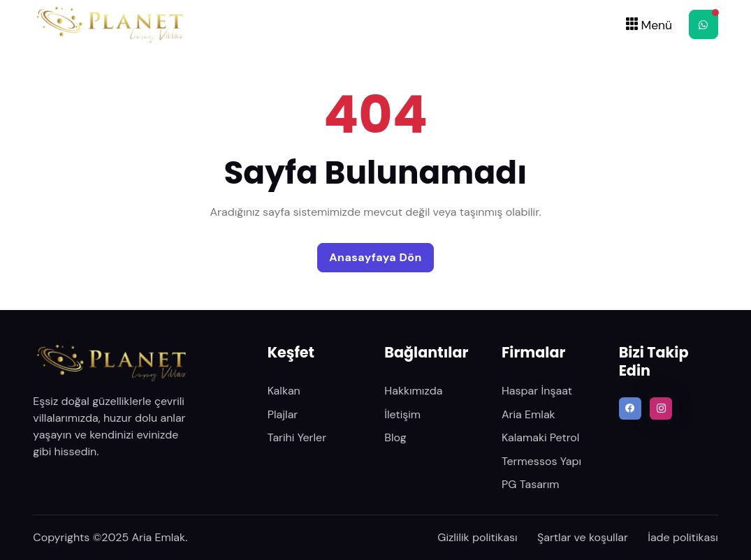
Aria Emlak (528, 414)
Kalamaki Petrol (540, 437)
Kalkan (284, 391)
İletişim (402, 414)
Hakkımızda (413, 391)
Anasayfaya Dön (375, 257)
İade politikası (683, 537)
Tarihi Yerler (297, 437)
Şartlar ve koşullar (583, 537)
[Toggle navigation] (648, 24)
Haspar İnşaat (537, 391)
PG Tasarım (531, 484)
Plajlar (283, 414)
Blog (395, 437)
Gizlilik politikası (477, 537)
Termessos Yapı (541, 461)
